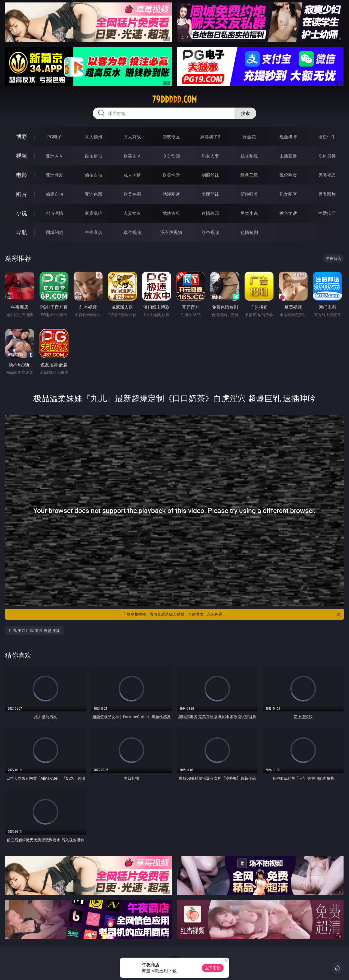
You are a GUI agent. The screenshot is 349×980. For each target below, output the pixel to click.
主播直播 (288, 156)
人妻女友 (132, 213)
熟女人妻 (210, 156)
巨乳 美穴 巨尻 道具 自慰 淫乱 (34, 630)
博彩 (22, 137)
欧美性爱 (171, 175)
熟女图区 (288, 194)
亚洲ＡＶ (55, 156)
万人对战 (132, 137)
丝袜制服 (249, 156)
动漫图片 (171, 194)
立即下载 (213, 968)
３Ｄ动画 (171, 156)
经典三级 (249, 175)
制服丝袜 (210, 175)
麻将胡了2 (210, 137)
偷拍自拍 (94, 175)
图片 (22, 194)
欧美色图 (132, 194)
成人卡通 (132, 175)
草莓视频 (132, 232)
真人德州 (94, 137)
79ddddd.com (174, 99)
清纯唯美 (249, 194)
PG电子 (54, 137)
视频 (22, 156)
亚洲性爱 (55, 175)
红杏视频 (210, 232)
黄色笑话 (288, 213)
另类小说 (249, 213)
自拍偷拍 (94, 156)
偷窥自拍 (55, 194)
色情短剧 (249, 232)
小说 (22, 213)
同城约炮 (55, 232)
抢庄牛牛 (327, 137)
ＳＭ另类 (327, 156)
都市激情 (55, 213)
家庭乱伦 (94, 213)
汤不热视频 (171, 232)
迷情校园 (210, 213)
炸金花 (249, 137)
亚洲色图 (94, 194)
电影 (22, 175)
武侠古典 (171, 213)
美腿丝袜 (210, 194)
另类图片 (327, 194)
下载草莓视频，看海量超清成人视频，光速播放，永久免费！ (232, 614)
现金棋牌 (288, 137)
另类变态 (327, 175)
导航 (22, 232)
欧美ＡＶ (132, 156)
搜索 (245, 113)
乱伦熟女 (288, 175)
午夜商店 (94, 232)
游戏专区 (171, 137)
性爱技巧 (327, 213)
